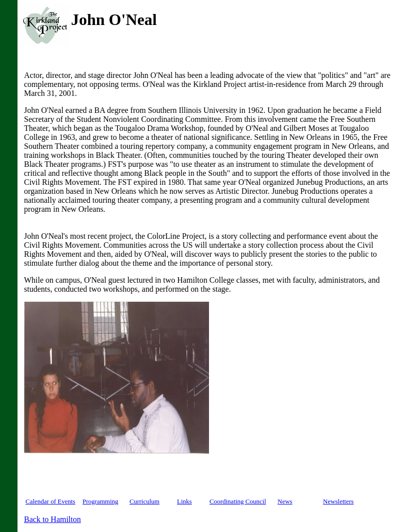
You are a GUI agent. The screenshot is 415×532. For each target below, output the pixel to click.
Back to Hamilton (52, 519)
